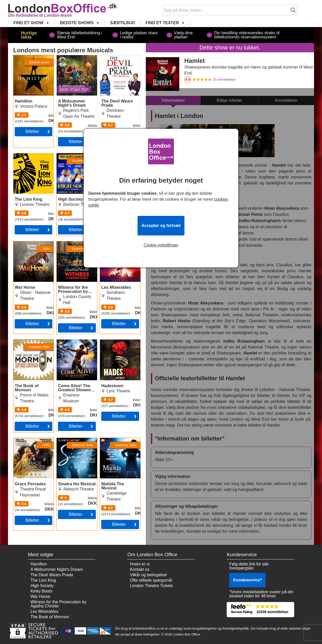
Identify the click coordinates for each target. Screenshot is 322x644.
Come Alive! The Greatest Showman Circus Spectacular (74, 346)
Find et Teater (163, 23)
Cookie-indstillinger (161, 245)
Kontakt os (140, 569)
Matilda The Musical (118, 440)
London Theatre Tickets (151, 586)
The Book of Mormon (33, 342)
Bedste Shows (77, 23)
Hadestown (110, 342)
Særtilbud (122, 23)
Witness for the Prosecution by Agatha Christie (71, 248)
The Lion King (26, 155)
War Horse (23, 243)
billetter (76, 142)
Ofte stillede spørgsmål (151, 580)
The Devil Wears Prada (115, 59)
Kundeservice (247, 580)
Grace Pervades (28, 440)
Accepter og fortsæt (161, 226)
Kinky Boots (41, 591)
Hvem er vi (140, 564)
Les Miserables (114, 243)
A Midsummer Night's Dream (76, 59)
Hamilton (22, 57)
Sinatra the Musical (74, 440)
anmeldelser (224, 79)
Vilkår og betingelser (149, 575)
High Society (68, 155)
